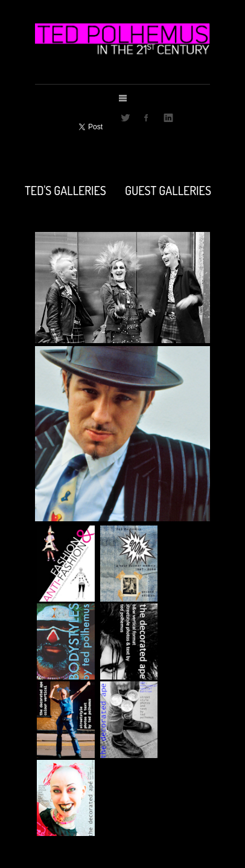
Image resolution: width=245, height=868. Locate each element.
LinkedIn (168, 118)
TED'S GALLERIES (65, 189)
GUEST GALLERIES (168, 189)
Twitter (126, 118)
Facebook (147, 118)
